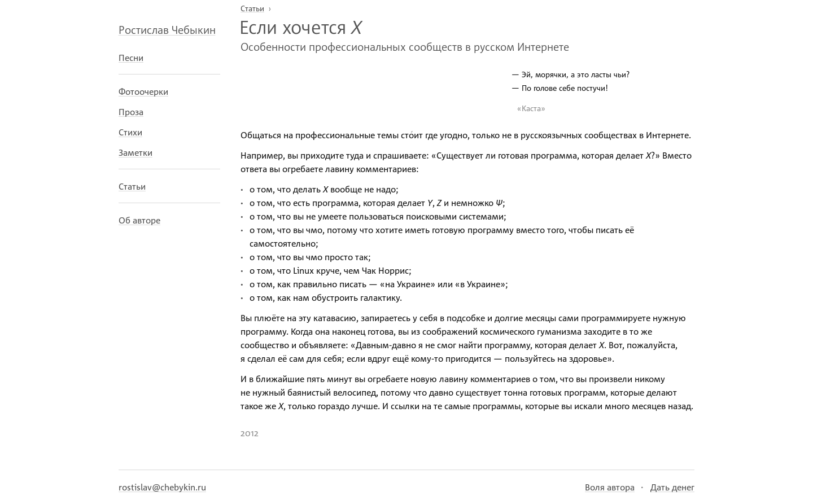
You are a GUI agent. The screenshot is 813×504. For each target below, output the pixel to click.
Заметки (135, 152)
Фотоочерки (143, 91)
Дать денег (672, 487)
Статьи (132, 186)
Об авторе (139, 220)
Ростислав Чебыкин (167, 29)
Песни (131, 58)
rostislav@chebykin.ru (162, 487)
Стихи (130, 132)
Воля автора (610, 487)
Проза (131, 112)
